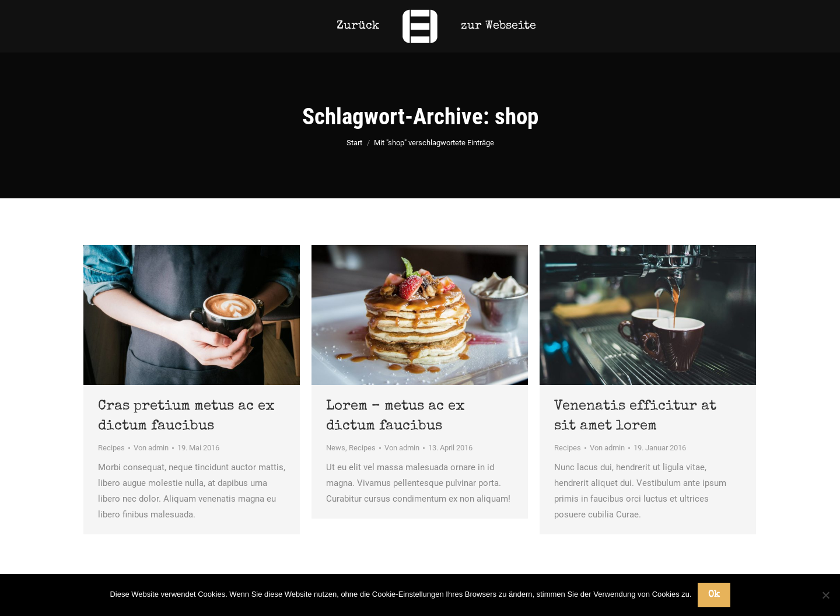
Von (151, 448)
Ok (714, 595)
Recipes (111, 448)
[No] (825, 595)
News (336, 448)
